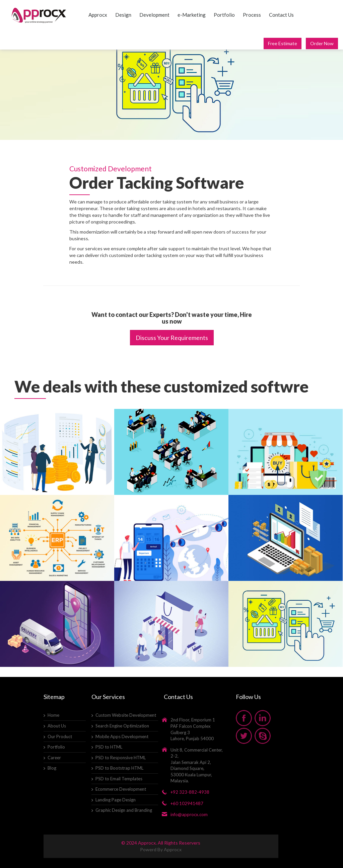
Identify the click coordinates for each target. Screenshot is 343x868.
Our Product (60, 736)
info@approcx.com (189, 814)
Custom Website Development (126, 715)
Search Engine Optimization (122, 726)
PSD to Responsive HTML (121, 758)
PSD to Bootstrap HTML (119, 768)
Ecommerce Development (121, 789)
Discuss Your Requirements (172, 338)
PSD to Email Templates (119, 779)
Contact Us (281, 15)
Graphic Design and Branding (124, 810)
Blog (52, 768)
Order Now (322, 43)
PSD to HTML (109, 747)
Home (53, 715)
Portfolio (224, 15)
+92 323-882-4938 (190, 792)
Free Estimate (283, 43)
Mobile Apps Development (122, 736)
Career (54, 758)
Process (252, 15)
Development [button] (154, 15)
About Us (57, 726)
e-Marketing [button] (192, 15)
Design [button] (123, 15)
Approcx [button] (98, 15)
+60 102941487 (187, 803)
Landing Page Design (116, 800)
